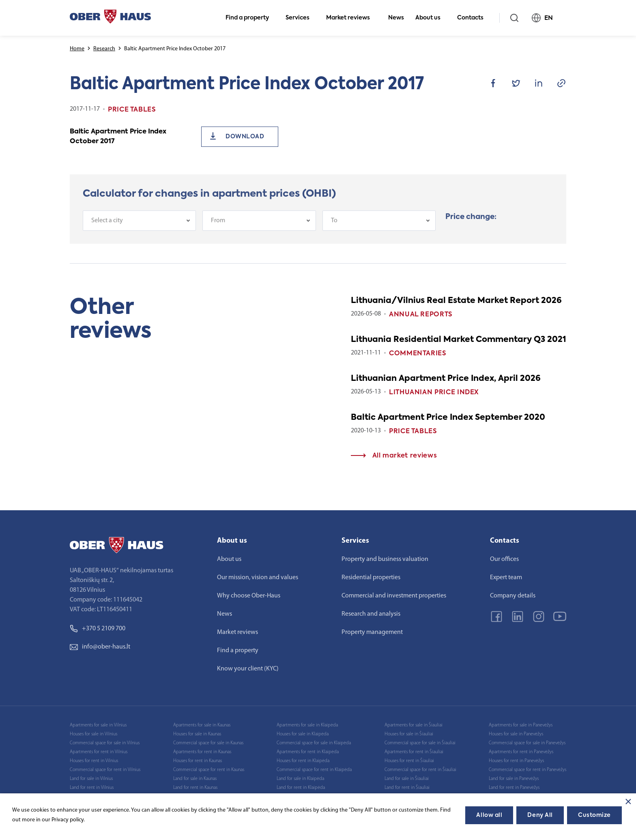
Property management (372, 632)
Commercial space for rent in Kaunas (209, 770)
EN (546, 18)
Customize (594, 815)
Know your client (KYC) (248, 669)
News (396, 18)
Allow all (489, 815)
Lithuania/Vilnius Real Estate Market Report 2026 (456, 301)
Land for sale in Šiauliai (407, 779)
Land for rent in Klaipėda (301, 788)
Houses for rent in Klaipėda (303, 761)
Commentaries (418, 354)
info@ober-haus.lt (100, 647)
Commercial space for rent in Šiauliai (420, 770)
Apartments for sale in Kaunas (202, 725)
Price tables (413, 432)
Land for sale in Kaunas (195, 779)
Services (301, 18)
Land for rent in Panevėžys (514, 788)
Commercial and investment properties (394, 596)
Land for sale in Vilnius (91, 779)
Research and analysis (371, 614)
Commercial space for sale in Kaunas (208, 743)
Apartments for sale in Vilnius (98, 725)
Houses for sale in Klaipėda (303, 734)
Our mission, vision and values (258, 578)
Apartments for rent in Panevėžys (521, 752)
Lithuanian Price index (434, 393)
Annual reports (421, 315)
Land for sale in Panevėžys (514, 779)
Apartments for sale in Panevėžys (521, 725)
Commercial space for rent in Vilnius (105, 770)
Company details (513, 596)
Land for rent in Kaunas (195, 788)
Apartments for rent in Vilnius (99, 752)
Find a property (251, 18)
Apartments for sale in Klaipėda (307, 725)
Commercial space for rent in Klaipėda (314, 770)
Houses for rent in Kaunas (198, 761)
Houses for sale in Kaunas (197, 734)
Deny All (540, 815)
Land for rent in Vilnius (92, 788)
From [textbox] (218, 225)
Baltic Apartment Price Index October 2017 (118, 137)
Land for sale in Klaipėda (300, 779)
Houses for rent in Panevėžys (516, 761)
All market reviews (394, 456)
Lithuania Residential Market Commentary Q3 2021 (459, 340)
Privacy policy (68, 820)
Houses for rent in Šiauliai (409, 761)
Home (77, 49)
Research (104, 49)
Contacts (474, 18)
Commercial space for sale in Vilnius (105, 743)
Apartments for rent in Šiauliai (414, 752)
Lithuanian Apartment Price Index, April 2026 (446, 379)
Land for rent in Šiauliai (407, 788)
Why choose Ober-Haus (249, 596)
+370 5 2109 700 (98, 629)
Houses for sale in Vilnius (93, 734)
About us (431, 18)
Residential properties (371, 578)
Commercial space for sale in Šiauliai (420, 743)
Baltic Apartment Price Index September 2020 (448, 418)
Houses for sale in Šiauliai (409, 734)
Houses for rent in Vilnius (94, 761)
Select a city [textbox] (107, 225)
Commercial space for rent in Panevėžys (527, 770)
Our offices (504, 559)
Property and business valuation (385, 559)
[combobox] (139, 225)
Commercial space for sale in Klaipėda (314, 743)
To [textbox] (334, 225)
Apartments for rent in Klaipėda (308, 752)
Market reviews (351, 18)
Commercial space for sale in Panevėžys (527, 743)
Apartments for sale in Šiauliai (414, 725)
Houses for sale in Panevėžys (516, 734)
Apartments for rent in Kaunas (202, 752)
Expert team (506, 578)
